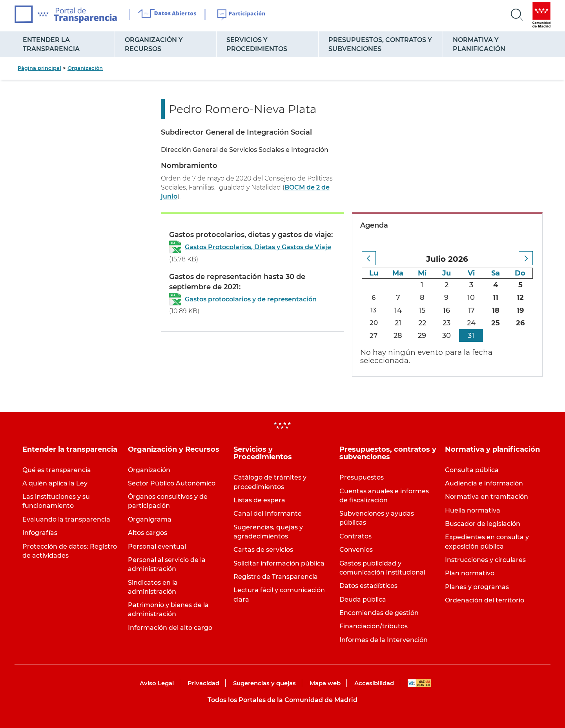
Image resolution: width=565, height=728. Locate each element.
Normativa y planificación (479, 44)
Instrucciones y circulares (485, 560)
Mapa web (325, 683)
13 (374, 310)
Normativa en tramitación (487, 497)
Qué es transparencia (57, 470)
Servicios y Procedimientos (257, 44)
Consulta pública (472, 470)
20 (374, 323)
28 (399, 336)
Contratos (355, 536)
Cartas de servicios (263, 550)
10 (471, 297)
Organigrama (150, 519)
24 (471, 323)
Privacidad (203, 683)
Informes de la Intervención (384, 640)
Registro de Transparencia (276, 577)
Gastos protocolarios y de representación (251, 299)
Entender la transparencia (51, 44)
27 (374, 336)
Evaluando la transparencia (66, 519)
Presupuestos (362, 477)
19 (520, 310)
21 (398, 323)
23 (447, 323)
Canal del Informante (268, 514)
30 (447, 336)
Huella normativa (473, 510)
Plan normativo (470, 573)
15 (423, 310)
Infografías (40, 533)
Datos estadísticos (368, 586)
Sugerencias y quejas (264, 683)
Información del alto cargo (170, 628)
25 (496, 323)
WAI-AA (419, 683)
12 (520, 297)
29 (423, 336)
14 (398, 310)
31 (471, 336)
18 (496, 310)
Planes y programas (477, 587)
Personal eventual (157, 546)
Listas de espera (259, 500)
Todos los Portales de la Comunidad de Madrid (282, 700)
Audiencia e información (484, 483)
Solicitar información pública (279, 563)
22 (423, 323)
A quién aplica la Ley (55, 483)
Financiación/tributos (374, 626)
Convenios (356, 550)
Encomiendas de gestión (379, 613)
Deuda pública (363, 599)
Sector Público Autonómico (172, 483)
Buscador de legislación (483, 524)
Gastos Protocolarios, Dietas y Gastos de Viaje (258, 247)
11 (496, 297)
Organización (85, 68)
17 (471, 310)
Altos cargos (148, 533)
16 (447, 310)
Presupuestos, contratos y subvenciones (380, 44)
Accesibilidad (374, 683)
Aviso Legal (157, 683)
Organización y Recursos (154, 44)
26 (520, 323)
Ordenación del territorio (485, 600)
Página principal (39, 68)
